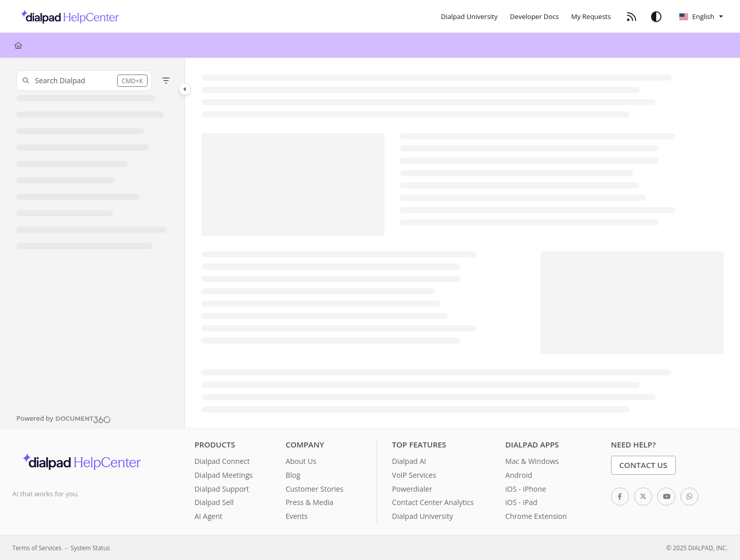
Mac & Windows (532, 461)
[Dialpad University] (469, 16)
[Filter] (166, 81)
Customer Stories (315, 489)
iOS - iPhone (525, 489)
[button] (84, 81)
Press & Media (310, 502)
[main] (462, 243)
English (697, 16)
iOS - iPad (521, 502)
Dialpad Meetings (223, 475)
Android (519, 475)
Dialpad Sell (214, 502)
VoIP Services (414, 475)
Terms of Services (37, 548)
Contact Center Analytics (433, 502)
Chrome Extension (536, 516)
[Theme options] (656, 16)
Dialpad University (423, 516)
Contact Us (643, 465)
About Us (301, 461)
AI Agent (208, 516)
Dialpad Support (221, 489)
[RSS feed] (632, 16)
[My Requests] (591, 16)
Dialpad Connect (222, 461)
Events (297, 516)
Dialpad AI (409, 461)
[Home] (18, 45)
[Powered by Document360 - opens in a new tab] (64, 418)
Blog (293, 475)
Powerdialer (412, 489)
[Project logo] (67, 16)
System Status (90, 548)
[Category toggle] (185, 89)
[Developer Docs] (534, 16)
